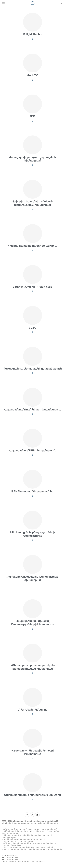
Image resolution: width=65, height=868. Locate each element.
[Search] (62, 3)
